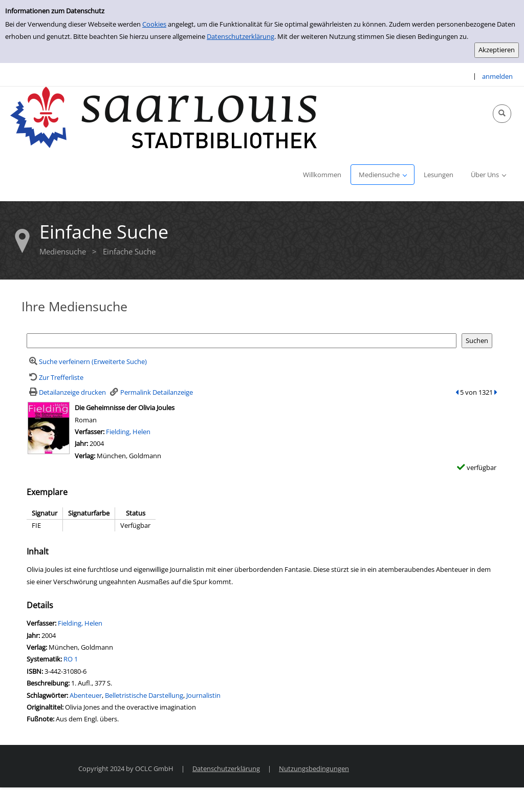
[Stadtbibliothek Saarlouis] (164, 117)
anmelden (497, 76)
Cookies (154, 24)
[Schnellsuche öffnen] (502, 114)
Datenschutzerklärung (241, 36)
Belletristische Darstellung (144, 695)
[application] (383, 175)
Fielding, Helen (128, 432)
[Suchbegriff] (242, 341)
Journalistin (203, 695)
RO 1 (71, 659)
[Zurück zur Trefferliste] (55, 377)
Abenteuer (86, 695)
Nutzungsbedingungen (314, 768)
